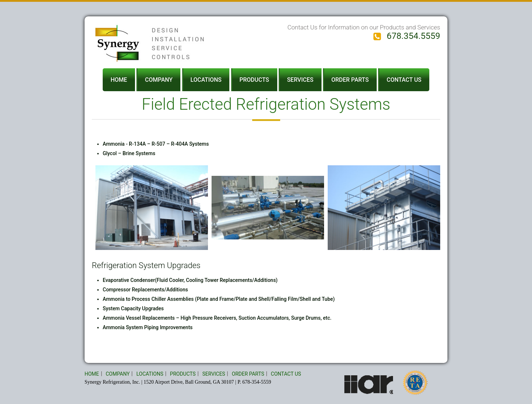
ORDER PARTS (350, 80)
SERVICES (300, 80)
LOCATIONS (206, 80)
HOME (119, 80)
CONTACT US (404, 80)
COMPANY (159, 80)
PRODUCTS (254, 80)
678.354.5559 (407, 36)
